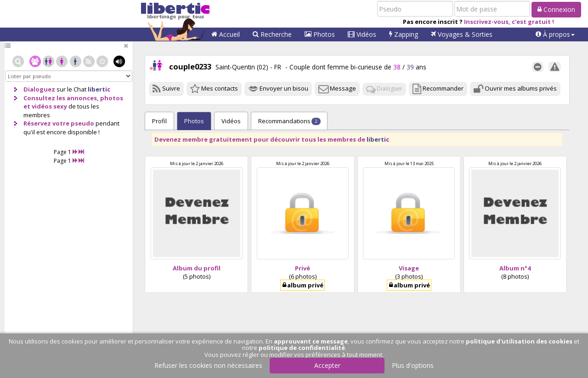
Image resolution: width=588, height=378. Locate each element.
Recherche (272, 34)
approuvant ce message (311, 341)
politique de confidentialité (302, 348)
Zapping (404, 34)
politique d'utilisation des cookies (519, 341)
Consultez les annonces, (61, 98)
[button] (555, 34)
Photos (320, 34)
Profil (159, 121)
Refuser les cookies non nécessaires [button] (208, 365)
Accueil (226, 34)
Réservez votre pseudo (59, 123)
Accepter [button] (327, 365)
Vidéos (362, 34)
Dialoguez (39, 89)
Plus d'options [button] (413, 365)
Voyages (462, 34)
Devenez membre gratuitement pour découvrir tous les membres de (272, 139)
